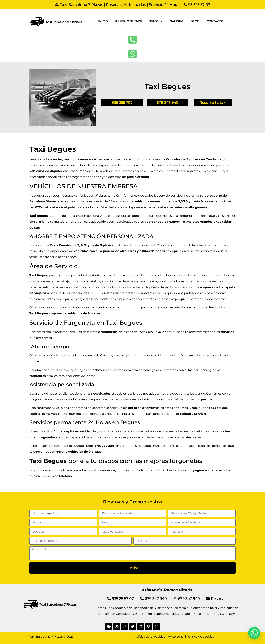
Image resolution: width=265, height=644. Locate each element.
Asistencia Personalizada (167, 590)
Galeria (176, 21)
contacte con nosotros (158, 299)
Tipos (156, 21)
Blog (195, 21)
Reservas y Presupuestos (133, 502)
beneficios (220, 446)
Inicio (103, 21)
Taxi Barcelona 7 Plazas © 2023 (52, 637)
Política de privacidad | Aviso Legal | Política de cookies (174, 637)
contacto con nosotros (147, 470)
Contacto (215, 21)
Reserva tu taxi (129, 21)
